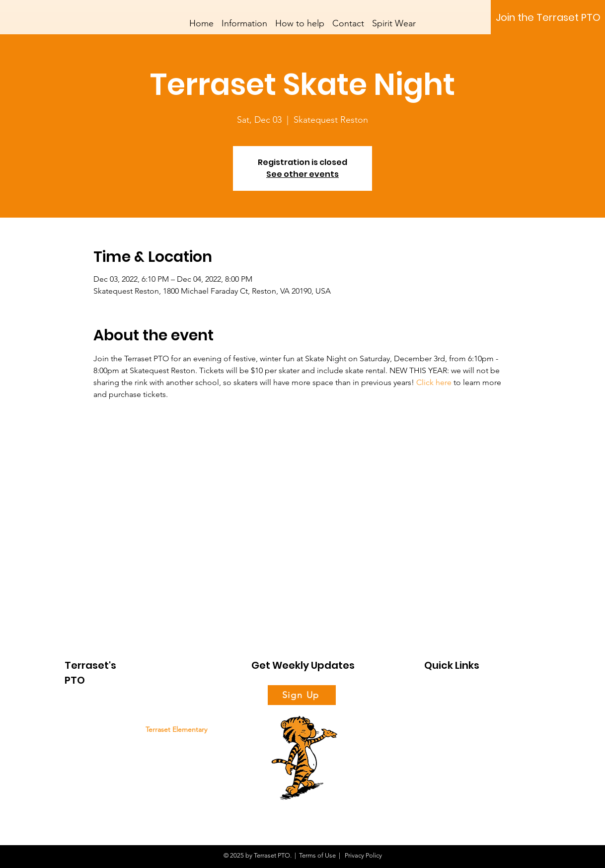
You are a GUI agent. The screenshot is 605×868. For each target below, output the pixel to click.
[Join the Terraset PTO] (548, 17)
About (433, 693)
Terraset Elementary (176, 729)
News (432, 727)
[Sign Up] (302, 695)
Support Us (440, 710)
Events (434, 744)
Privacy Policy (363, 855)
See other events (302, 174)
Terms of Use (317, 855)
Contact (435, 760)
